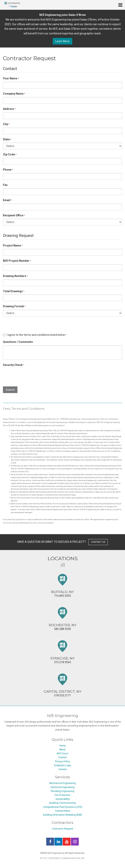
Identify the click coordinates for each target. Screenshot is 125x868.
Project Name (13, 245)
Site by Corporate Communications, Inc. (62, 858)
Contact (62, 757)
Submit (10, 390)
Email (7, 200)
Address (9, 109)
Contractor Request (62, 829)
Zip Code (10, 154)
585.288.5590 (63, 619)
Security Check (14, 365)
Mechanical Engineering (62, 783)
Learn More (62, 41)
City (6, 124)
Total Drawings (14, 291)
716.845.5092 (62, 586)
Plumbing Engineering (62, 791)
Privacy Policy (62, 761)
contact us (98, 542)
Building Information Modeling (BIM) (62, 815)
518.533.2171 (62, 685)
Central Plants (63, 811)
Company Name (14, 94)
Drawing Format (14, 306)
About (62, 750)
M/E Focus (62, 753)
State (7, 139)
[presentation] (33, 376)
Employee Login (63, 765)
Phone (8, 170)
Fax (5, 185)
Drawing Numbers (15, 276)
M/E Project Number (17, 261)
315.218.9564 (62, 652)
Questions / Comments (18, 342)
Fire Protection (62, 795)
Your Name (11, 78)
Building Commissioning (62, 803)
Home (63, 746)
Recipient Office (14, 215)
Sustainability (63, 799)
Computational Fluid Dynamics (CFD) (63, 807)
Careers (63, 769)
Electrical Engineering (63, 787)
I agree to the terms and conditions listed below (35, 335)
